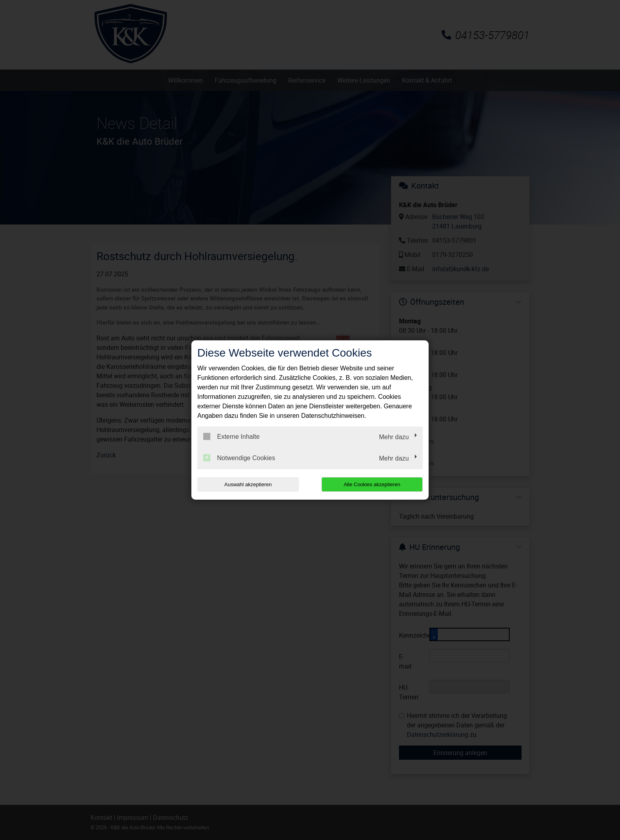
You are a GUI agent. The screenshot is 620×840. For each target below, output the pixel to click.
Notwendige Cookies (239, 458)
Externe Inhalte (232, 436)
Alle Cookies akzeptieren (372, 484)
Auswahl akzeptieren (248, 484)
